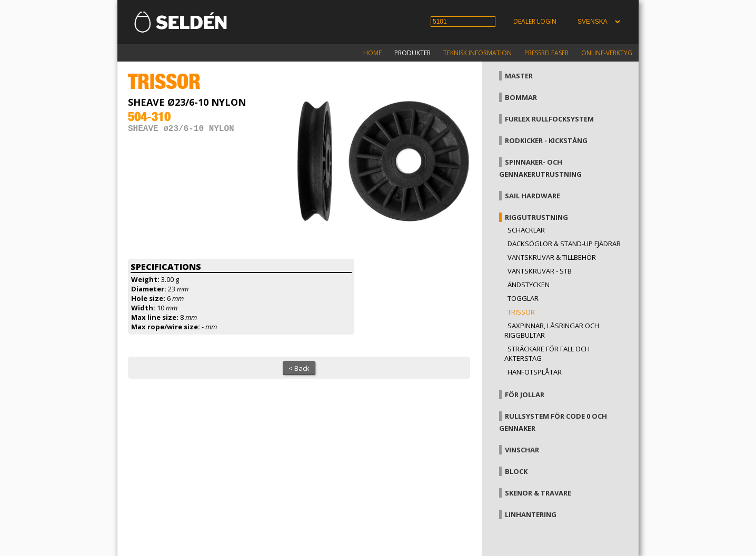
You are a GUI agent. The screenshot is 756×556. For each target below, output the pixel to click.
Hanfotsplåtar (535, 372)
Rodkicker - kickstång (546, 140)
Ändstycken (529, 285)
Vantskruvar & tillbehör (552, 257)
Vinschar (522, 450)
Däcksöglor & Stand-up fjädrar (564, 244)
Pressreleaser (546, 53)
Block (516, 471)
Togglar (523, 298)
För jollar (525, 395)
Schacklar (526, 230)
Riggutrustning (536, 217)
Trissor (521, 312)
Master (519, 76)
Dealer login (535, 21)
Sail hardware (533, 196)
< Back (299, 368)
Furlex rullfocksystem (549, 119)
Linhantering (531, 514)
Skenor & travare (538, 493)
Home (372, 53)
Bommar (521, 97)
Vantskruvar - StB (540, 271)
